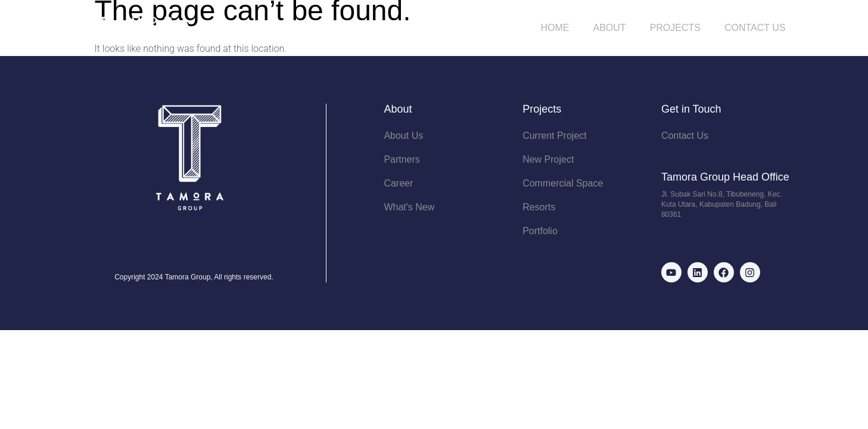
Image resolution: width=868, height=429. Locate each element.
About (610, 28)
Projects (675, 28)
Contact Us (755, 28)
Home (555, 28)
